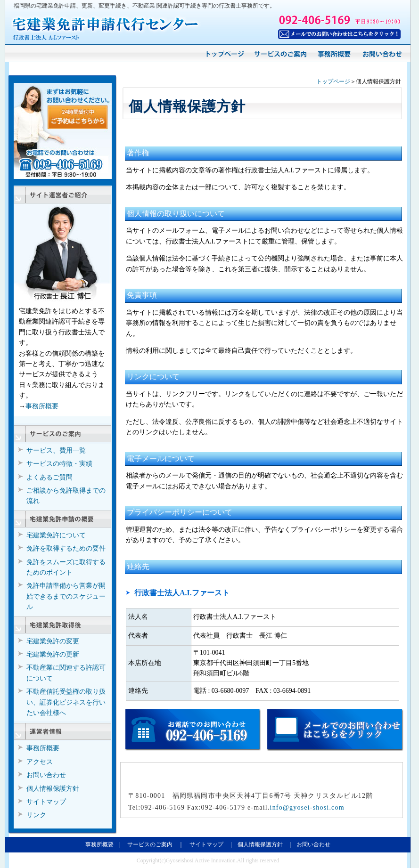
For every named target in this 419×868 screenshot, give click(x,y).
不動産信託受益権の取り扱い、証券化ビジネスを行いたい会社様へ (66, 702)
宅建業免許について (56, 535)
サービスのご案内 (150, 844)
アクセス (40, 762)
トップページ (333, 81)
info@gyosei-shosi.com (307, 807)
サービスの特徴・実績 (59, 464)
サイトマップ (46, 802)
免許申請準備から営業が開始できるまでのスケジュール (66, 596)
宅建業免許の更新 (53, 654)
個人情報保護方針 (53, 789)
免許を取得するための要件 (66, 548)
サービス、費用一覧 (56, 450)
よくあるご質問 (49, 477)
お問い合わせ (46, 775)
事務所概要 (42, 406)
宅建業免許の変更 (53, 641)
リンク (36, 815)
